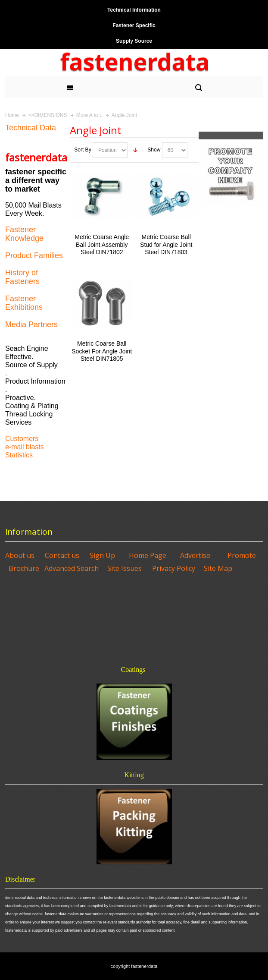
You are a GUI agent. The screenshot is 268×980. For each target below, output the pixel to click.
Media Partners (31, 325)
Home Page (148, 555)
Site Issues (125, 568)
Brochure (24, 568)
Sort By (83, 150)
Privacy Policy (174, 568)
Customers (22, 439)
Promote (242, 555)
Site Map (218, 568)
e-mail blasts (25, 447)
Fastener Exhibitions (24, 303)
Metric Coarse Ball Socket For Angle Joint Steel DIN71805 (102, 351)
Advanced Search (72, 568)
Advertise (195, 555)
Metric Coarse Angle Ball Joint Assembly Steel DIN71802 (102, 244)
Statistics (19, 455)
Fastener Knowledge (24, 234)
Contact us (62, 555)
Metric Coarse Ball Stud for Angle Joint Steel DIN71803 (166, 244)
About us (20, 555)
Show (154, 150)
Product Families (34, 255)
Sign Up (102, 555)
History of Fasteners (22, 277)
